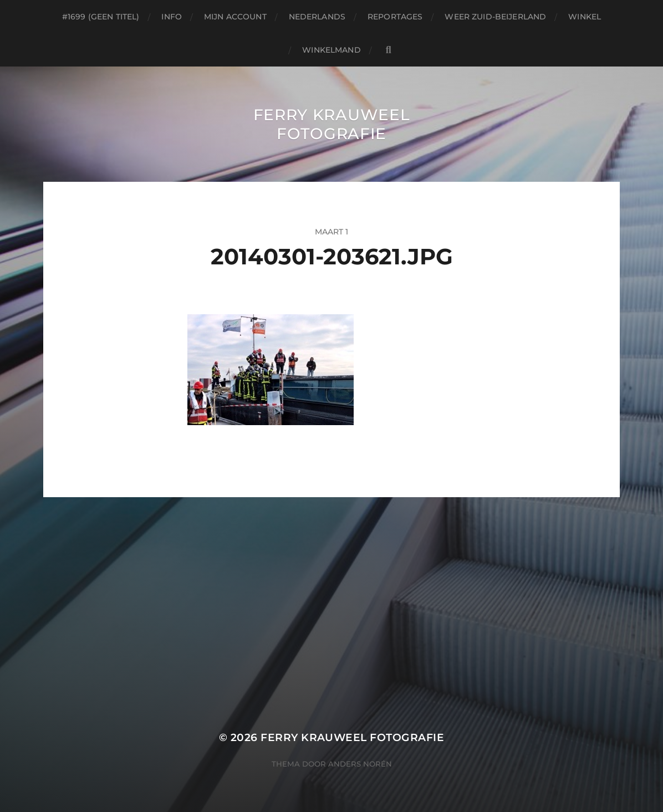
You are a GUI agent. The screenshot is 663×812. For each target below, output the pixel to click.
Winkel (585, 17)
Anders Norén (360, 764)
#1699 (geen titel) (101, 17)
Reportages (395, 17)
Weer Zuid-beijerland (495, 17)
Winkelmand (331, 50)
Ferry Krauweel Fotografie (332, 124)
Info (172, 17)
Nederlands (317, 17)
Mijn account (235, 17)
